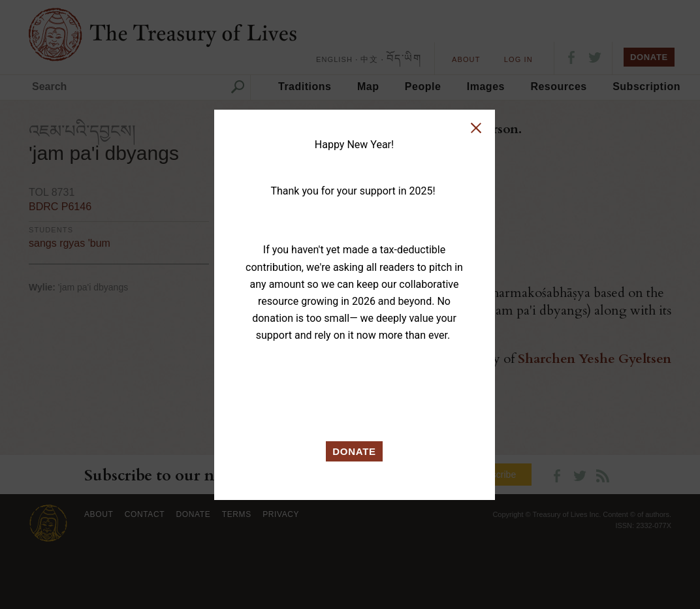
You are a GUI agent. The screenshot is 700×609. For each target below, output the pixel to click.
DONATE (354, 451)
